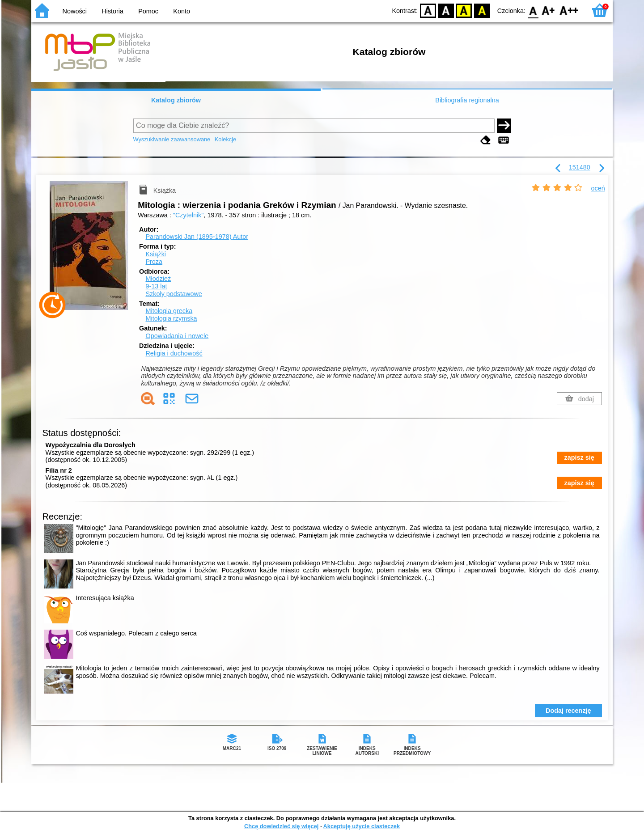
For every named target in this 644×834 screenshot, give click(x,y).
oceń (598, 188)
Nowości (75, 11)
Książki (156, 254)
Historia (112, 11)
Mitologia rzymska (171, 318)
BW (446, 10)
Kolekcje (225, 139)
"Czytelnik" (189, 215)
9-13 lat (156, 286)
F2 (569, 10)
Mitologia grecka (169, 311)
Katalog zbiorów (176, 100)
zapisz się (579, 457)
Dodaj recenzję (568, 711)
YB (464, 10)
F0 (533, 10)
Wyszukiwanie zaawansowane (172, 139)
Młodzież (158, 279)
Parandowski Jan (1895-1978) (197, 237)
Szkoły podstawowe (174, 294)
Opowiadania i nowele (177, 336)
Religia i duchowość (174, 353)
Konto (182, 11)
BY (482, 10)
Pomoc (148, 11)
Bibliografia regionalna (467, 100)
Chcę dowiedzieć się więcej (281, 826)
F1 (549, 10)
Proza (154, 262)
